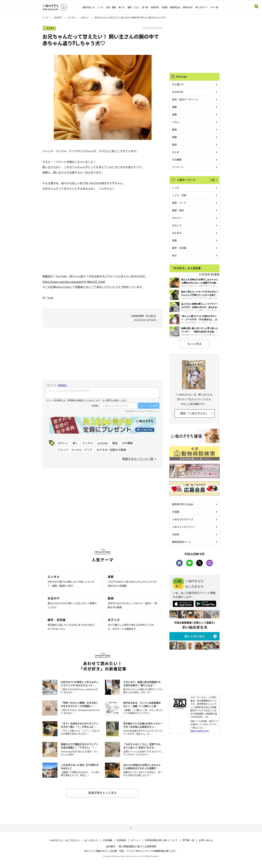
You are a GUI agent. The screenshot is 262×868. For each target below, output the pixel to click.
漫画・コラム (133, 7)
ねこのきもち (91, 840)
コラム (176, 122)
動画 (115, 443)
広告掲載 (108, 840)
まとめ (176, 152)
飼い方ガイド (202, 7)
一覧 (212, 180)
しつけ (100, 7)
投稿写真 (155, 7)
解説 (174, 144)
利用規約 (122, 840)
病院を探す (188, 7)
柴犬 (174, 255)
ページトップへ (131, 828)
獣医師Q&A (175, 7)
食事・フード (179, 203)
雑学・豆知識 (179, 248)
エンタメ (72, 18)
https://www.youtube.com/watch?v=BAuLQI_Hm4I (74, 282)
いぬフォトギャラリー (184, 527)
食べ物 (145, 7)
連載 (174, 107)
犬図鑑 (164, 7)
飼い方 (122, 7)
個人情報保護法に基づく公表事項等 (137, 846)
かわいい (85, 18)
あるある (177, 233)
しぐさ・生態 (179, 195)
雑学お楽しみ (89, 7)
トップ (45, 18)
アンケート (178, 167)
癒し (75, 443)
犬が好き (58, 18)
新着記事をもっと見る (103, 793)
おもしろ (177, 225)
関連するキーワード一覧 (138, 459)
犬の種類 (127, 443)
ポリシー (136, 840)
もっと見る (195, 344)
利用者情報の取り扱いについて (161, 840)
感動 (174, 240)
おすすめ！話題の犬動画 (111, 450)
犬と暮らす (178, 84)
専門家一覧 (188, 840)
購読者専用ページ (181, 542)
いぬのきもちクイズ (183, 519)
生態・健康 (111, 7)
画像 (174, 137)
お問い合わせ (206, 840)
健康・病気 (178, 210)
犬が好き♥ (177, 92)
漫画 (174, 114)
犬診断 (176, 534)
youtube (103, 443)
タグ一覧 (214, 7)
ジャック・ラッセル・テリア (75, 450)
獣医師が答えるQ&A (183, 504)
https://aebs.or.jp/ (200, 731)
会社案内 (111, 846)
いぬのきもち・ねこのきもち (64, 840)
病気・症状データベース (185, 99)
